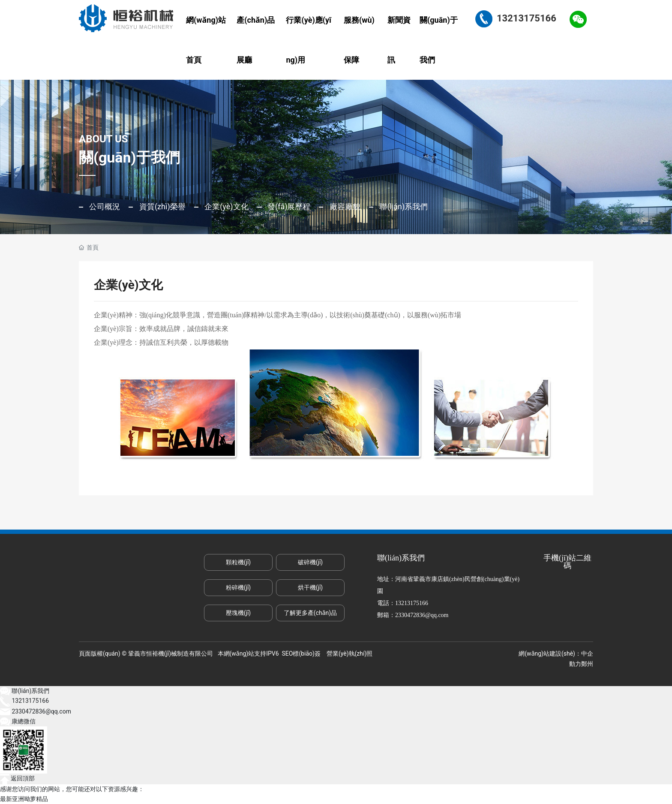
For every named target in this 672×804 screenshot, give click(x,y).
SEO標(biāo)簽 (301, 653)
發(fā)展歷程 (288, 206)
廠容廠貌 (344, 206)
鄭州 (587, 664)
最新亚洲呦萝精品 (24, 799)
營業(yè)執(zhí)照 (349, 653)
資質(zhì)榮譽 (161, 206)
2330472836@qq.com (422, 615)
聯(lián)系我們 (403, 206)
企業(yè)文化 (226, 206)
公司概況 (104, 206)
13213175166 (412, 603)
